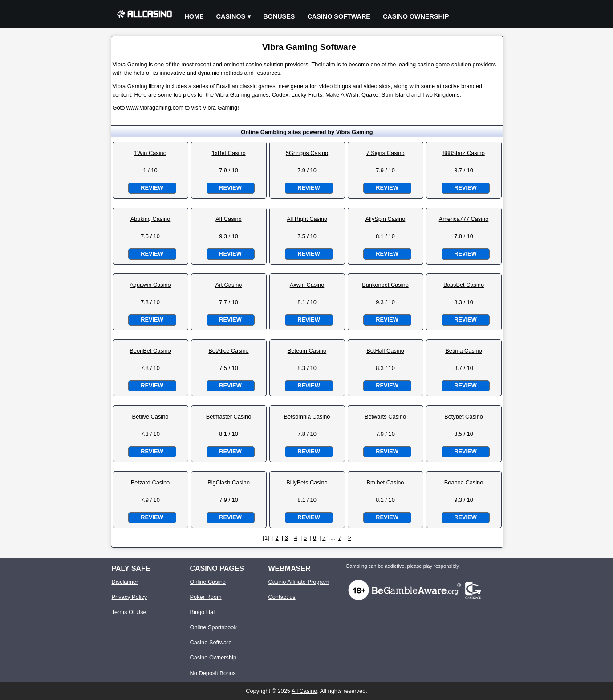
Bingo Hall (203, 612)
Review (152, 188)
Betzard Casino (150, 482)
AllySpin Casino (386, 219)
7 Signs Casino (385, 153)
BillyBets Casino (307, 482)
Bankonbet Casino (385, 285)
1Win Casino (150, 153)
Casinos (231, 16)
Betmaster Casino (229, 417)
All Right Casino (307, 219)
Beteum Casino (307, 351)
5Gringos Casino (307, 153)
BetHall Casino (385, 351)
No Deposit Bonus (213, 673)
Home (194, 16)
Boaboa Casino (464, 482)
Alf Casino (228, 219)
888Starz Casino (464, 153)
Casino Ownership (416, 16)
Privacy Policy (130, 597)
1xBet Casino (228, 153)
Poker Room (206, 597)
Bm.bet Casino (386, 482)
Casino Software (339, 16)
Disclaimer (125, 582)
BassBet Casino (464, 285)
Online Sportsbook (213, 627)
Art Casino (229, 285)
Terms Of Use (129, 612)
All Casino (304, 691)
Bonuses (279, 16)
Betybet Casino (464, 417)
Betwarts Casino (385, 417)
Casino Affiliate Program (299, 582)
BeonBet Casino (150, 351)
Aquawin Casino (150, 285)
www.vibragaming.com (155, 108)
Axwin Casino (307, 285)
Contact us (282, 597)
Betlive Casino (150, 417)
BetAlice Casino (228, 351)
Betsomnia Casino (307, 417)
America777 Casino (464, 219)
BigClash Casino (229, 482)
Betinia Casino (464, 351)
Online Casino (208, 582)
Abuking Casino (150, 219)
